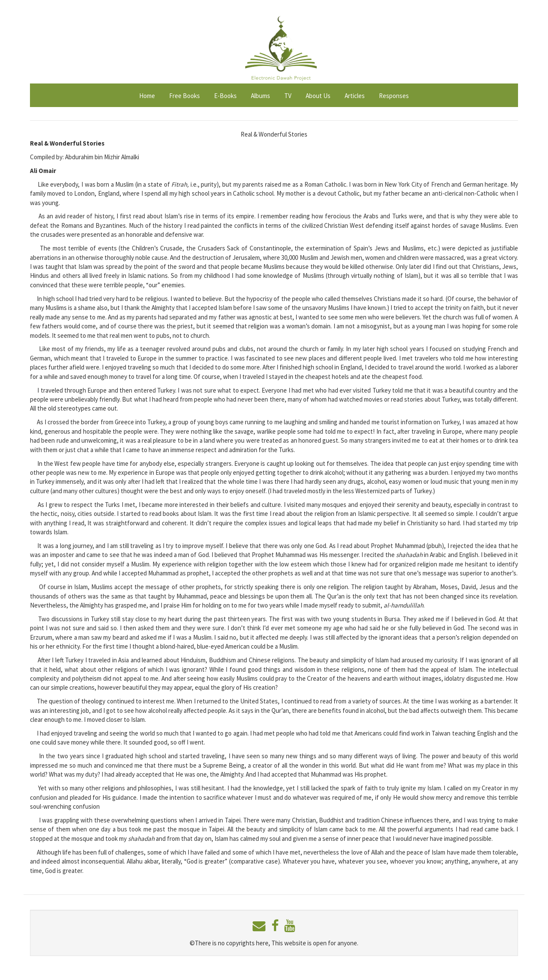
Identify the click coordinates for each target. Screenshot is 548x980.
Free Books (185, 96)
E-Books (225, 96)
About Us (318, 96)
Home (147, 96)
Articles (355, 96)
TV (288, 96)
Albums (261, 96)
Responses (394, 96)
